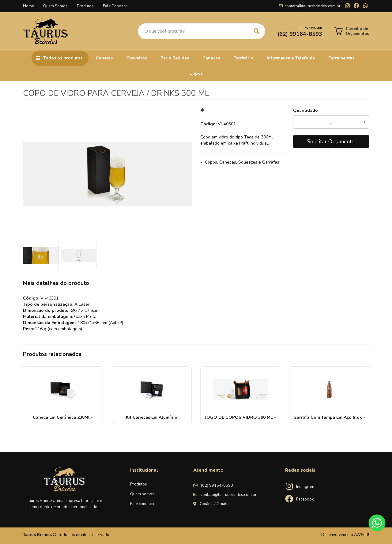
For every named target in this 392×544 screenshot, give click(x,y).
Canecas (211, 58)
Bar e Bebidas (175, 58)
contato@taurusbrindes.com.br (313, 6)
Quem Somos (55, 6)
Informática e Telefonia (291, 58)
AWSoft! (362, 535)
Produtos (85, 6)
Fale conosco (142, 504)
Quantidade (305, 110)
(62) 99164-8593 (217, 485)
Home (28, 6)
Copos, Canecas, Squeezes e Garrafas (242, 162)
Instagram (305, 487)
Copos (196, 73)
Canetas (104, 58)
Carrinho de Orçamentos (357, 31)
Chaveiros (137, 58)
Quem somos (142, 494)
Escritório (243, 58)
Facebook (305, 499)
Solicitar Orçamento (331, 142)
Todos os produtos (63, 58)
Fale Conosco (115, 6)
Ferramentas (341, 58)
